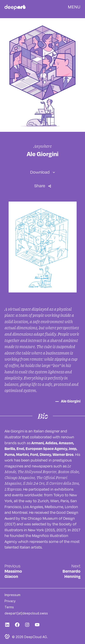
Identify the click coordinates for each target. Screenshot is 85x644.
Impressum (12, 595)
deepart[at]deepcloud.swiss (26, 613)
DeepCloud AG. (36, 637)
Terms (9, 607)
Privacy (10, 601)
